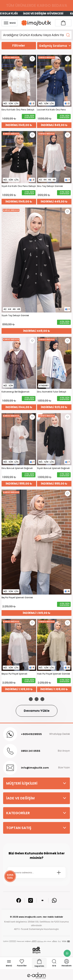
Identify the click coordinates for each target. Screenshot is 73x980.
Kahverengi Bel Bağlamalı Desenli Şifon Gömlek (15, 392)
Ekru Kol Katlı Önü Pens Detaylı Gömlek (18, 110)
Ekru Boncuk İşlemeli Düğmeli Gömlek (17, 468)
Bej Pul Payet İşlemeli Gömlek (17, 598)
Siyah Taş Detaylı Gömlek (15, 316)
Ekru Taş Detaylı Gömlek (50, 186)
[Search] (36, 35)
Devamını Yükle (37, 711)
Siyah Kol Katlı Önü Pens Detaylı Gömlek (19, 186)
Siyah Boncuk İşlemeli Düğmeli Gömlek (53, 468)
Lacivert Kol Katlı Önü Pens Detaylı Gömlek (51, 110)
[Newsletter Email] (36, 873)
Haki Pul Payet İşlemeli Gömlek (54, 674)
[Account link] (63, 23)
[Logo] (36, 23)
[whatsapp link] (67, 953)
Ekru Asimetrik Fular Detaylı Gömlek (52, 392)
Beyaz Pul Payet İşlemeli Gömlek (14, 674)
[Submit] (59, 873)
